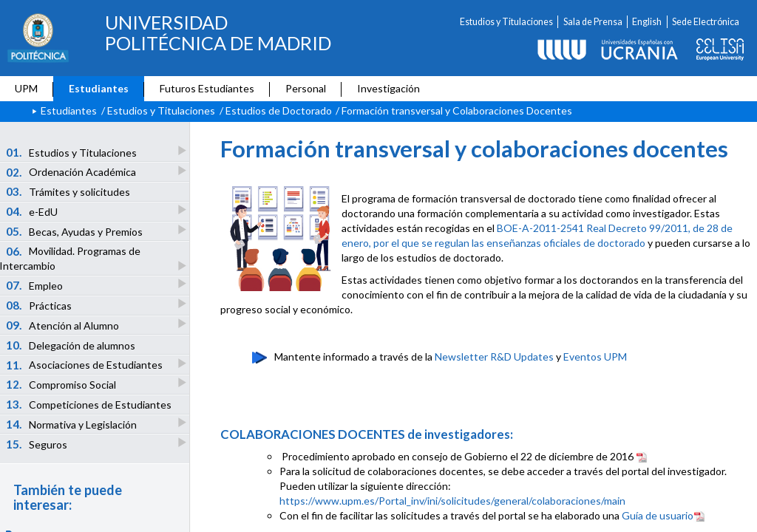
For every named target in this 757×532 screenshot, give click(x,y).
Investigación (388, 88)
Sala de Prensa (593, 22)
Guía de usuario (663, 515)
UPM (26, 88)
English (647, 22)
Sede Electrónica (706, 22)
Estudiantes (99, 88)
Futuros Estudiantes (207, 88)
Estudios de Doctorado (279, 110)
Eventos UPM (595, 357)
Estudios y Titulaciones (506, 22)
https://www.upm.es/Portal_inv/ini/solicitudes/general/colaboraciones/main (452, 501)
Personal (306, 88)
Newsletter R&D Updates (494, 357)
